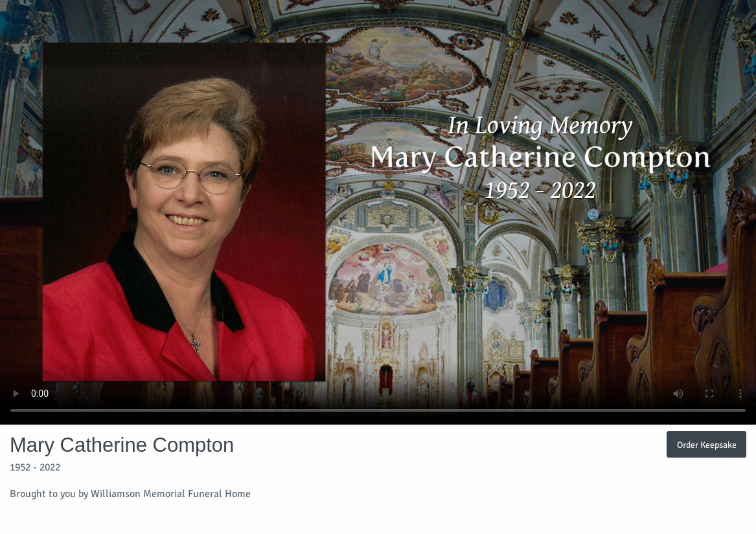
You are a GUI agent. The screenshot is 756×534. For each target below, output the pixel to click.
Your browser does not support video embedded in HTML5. (378, 212)
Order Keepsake (707, 445)
